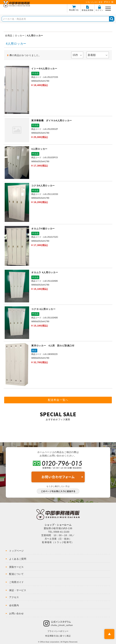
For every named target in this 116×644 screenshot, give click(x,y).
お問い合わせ (16, 613)
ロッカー (20, 36)
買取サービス (16, 567)
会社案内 (14, 605)
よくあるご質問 (18, 559)
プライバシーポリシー (58, 631)
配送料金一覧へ (58, 400)
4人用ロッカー (35, 36)
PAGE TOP (109, 634)
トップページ (16, 551)
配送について (16, 574)
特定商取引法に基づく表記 (58, 636)
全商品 (9, 36)
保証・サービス (18, 590)
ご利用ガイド (16, 582)
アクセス (14, 597)
